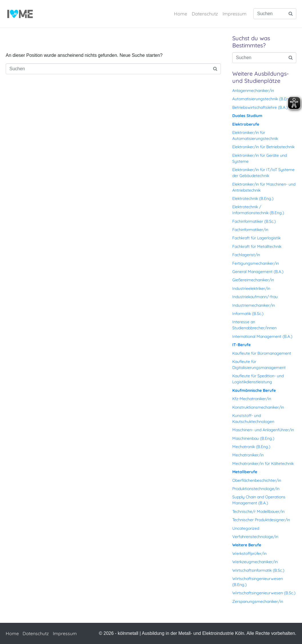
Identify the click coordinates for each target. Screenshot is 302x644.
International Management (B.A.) (262, 336)
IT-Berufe (241, 345)
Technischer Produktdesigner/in (261, 520)
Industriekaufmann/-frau (255, 297)
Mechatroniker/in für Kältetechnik (263, 464)
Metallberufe (245, 472)
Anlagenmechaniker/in (253, 91)
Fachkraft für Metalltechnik (257, 246)
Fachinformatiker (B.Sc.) (254, 221)
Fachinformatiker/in (250, 230)
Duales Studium (247, 116)
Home (181, 14)
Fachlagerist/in (246, 255)
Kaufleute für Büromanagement (262, 353)
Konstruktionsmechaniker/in (258, 407)
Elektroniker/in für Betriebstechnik (263, 147)
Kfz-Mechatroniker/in (252, 399)
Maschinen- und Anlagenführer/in (263, 430)
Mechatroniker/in (248, 455)
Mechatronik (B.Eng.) (251, 447)
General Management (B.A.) (258, 272)
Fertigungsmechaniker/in (256, 263)
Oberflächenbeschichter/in (257, 480)
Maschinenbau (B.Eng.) (253, 438)
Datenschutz (205, 14)
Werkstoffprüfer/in (249, 553)
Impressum (235, 14)
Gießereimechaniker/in (253, 280)
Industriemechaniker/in (254, 305)
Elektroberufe (246, 124)
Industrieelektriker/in (251, 288)
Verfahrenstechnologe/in (255, 537)
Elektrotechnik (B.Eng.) (253, 198)
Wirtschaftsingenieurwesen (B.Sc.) (264, 593)
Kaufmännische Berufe (254, 390)
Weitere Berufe (247, 545)
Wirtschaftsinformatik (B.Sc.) (258, 570)
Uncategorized (246, 528)
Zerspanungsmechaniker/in (258, 601)
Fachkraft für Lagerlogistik (256, 238)
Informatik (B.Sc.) (248, 314)
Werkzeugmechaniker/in (255, 562)
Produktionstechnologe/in (256, 489)
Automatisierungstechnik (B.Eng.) (263, 99)
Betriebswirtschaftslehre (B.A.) (260, 107)
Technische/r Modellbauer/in (258, 511)
